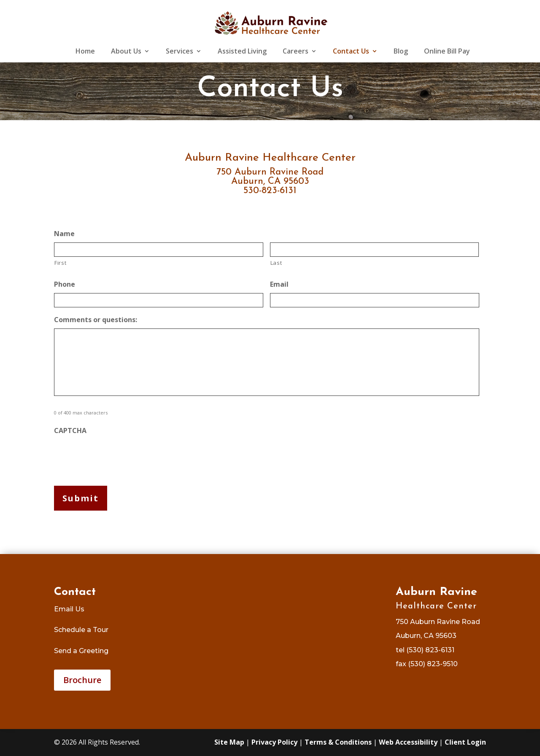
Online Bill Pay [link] (447, 52)
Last (276, 263)
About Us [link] (126, 52)
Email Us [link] (69, 609)
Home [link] (85, 52)
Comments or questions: (96, 320)
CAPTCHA (70, 431)
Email (279, 284)
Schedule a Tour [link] (81, 630)
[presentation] (118, 456)
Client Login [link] (465, 742)
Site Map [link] (229, 742)
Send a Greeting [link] (81, 651)
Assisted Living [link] (242, 52)
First (60, 263)
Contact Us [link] (351, 52)
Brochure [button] (82, 680)
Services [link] (180, 52)
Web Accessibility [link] (408, 742)
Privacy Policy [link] (274, 742)
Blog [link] (401, 52)
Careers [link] (296, 52)
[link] (271, 22)
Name (64, 234)
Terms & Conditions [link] (338, 742)
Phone (65, 284)
